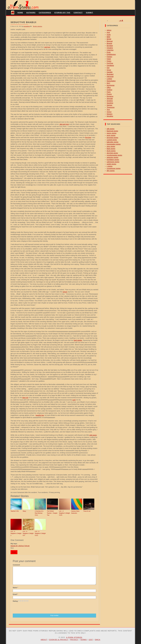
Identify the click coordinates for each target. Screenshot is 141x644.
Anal (108, 32)
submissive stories (113, 162)
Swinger (110, 105)
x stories (110, 166)
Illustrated (110, 74)
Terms (84, 640)
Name (15, 588)
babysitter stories (113, 142)
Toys (108, 110)
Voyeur (109, 112)
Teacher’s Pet (15, 511)
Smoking (110, 101)
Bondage (110, 46)
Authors (31, 13)
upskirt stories (111, 164)
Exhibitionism (111, 54)
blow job (25, 398)
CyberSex (110, 50)
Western (110, 114)
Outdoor (110, 90)
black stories (111, 149)
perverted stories (112, 138)
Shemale (110, 99)
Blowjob (109, 43)
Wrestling (110, 116)
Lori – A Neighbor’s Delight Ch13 (40, 533)
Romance (110, 96)
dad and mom (64, 124)
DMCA (98, 640)
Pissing (109, 94)
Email (15, 594)
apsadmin (27, 26)
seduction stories (113, 157)
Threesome (111, 107)
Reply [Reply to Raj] (14, 552)
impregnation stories (114, 144)
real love (47, 47)
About (44, 640)
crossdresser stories (114, 168)
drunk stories (111, 151)
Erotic (109, 52)
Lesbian (109, 79)
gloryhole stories (112, 153)
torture (65, 292)
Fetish (109, 59)
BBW (109, 37)
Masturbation (111, 81)
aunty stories (111, 135)
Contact (78, 13)
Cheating (110, 48)
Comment (16, 565)
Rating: (15, 601)
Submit (90, 13)
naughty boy (40, 415)
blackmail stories (112, 131)
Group (109, 70)
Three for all (87, 511)
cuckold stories (112, 140)
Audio (109, 35)
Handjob (110, 72)
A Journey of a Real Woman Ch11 (39, 513)
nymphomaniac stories (114, 155)
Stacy (24, 511)
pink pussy (93, 435)
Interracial (110, 77)
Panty (109, 92)
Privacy (74, 640)
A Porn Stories (74, 637)
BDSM (109, 39)
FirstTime (110, 63)
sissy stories (111, 146)
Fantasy (109, 57)
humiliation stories (113, 160)
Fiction (109, 61)
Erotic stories (38, 26)
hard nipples (78, 340)
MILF (109, 83)
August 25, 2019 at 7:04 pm (20, 546)
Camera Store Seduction (75, 512)
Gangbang (110, 65)
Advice (109, 30)
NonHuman (111, 85)
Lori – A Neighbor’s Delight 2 (16, 533)
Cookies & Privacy (59, 640)
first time (88, 137)
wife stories (111, 129)
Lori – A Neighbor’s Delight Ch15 (64, 513)
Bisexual (110, 41)
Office (109, 88)
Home (20, 13)
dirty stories (111, 171)
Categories (45, 13)
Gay (108, 68)
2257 (91, 640)
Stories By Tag (62, 13)
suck (74, 400)
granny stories (112, 133)
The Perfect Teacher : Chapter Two (52, 513)
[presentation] (30, 608)
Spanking (110, 103)
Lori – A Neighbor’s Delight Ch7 (28, 533)
